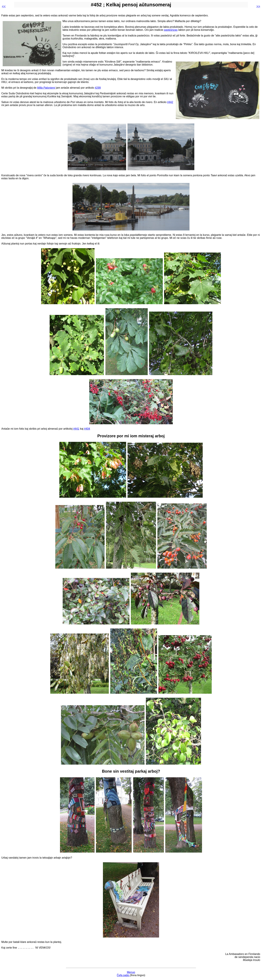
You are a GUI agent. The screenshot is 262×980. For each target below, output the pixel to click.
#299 (98, 88)
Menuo (131, 973)
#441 (76, 429)
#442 (170, 102)
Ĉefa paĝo (123, 976)
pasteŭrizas (171, 30)
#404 (87, 429)
